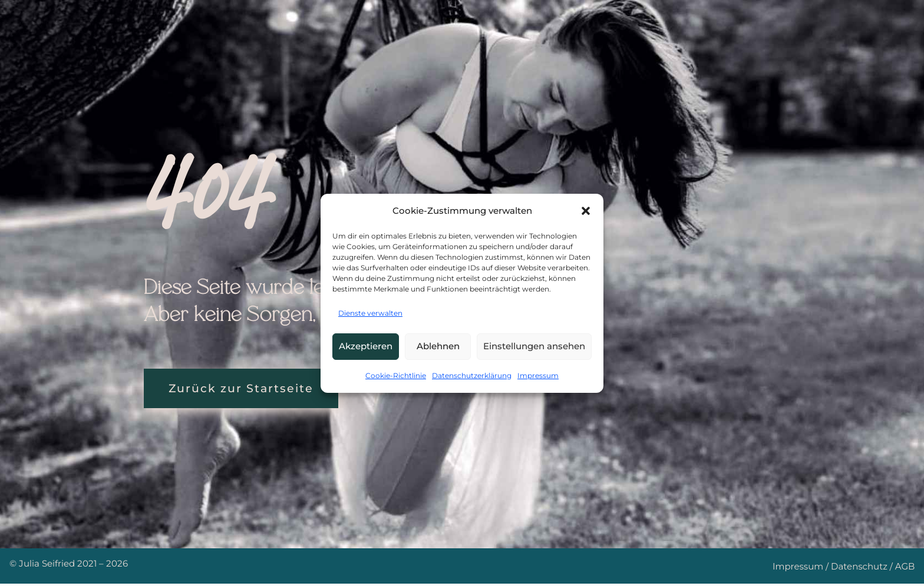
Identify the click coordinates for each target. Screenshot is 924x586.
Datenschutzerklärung (472, 375)
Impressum (538, 375)
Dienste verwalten (370, 313)
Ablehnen (438, 346)
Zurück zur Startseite (250, 390)
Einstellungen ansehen (534, 346)
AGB (905, 569)
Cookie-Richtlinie (396, 375)
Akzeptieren (366, 346)
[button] (586, 211)
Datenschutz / (863, 569)
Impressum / (802, 569)
